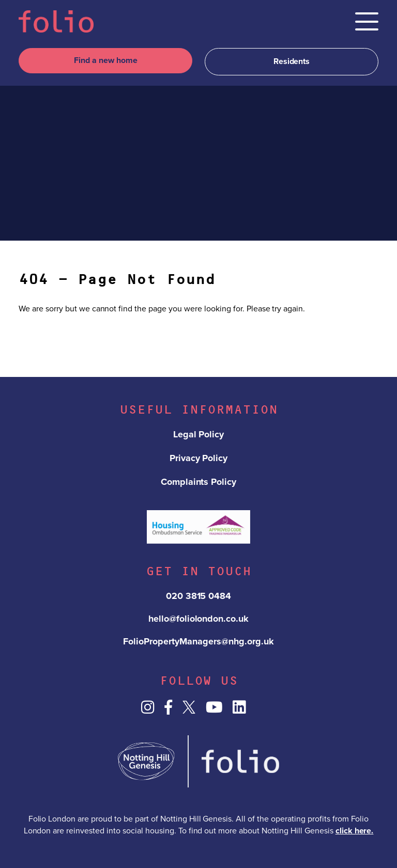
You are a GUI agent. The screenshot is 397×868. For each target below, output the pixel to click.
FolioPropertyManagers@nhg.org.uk (198, 641)
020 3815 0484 (199, 596)
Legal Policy (199, 434)
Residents (292, 61)
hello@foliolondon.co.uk (199, 619)
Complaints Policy (199, 482)
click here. (355, 831)
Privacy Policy (199, 458)
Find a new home (106, 60)
